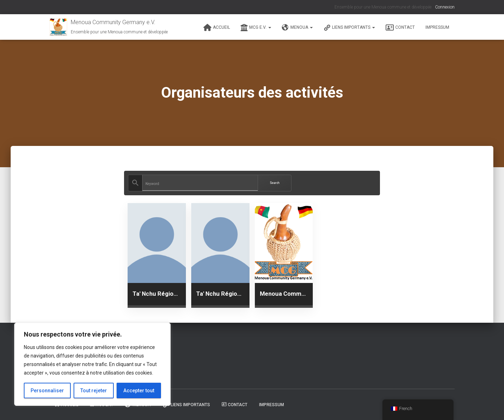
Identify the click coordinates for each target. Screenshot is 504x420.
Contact (400, 28)
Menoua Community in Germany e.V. (284, 294)
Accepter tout (139, 391)
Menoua (297, 28)
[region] (92, 364)
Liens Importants (349, 28)
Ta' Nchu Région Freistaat (157, 294)
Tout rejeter (94, 391)
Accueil (217, 28)
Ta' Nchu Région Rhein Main (220, 294)
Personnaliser (47, 391)
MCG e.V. (256, 28)
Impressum (437, 27)
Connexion (445, 7)
